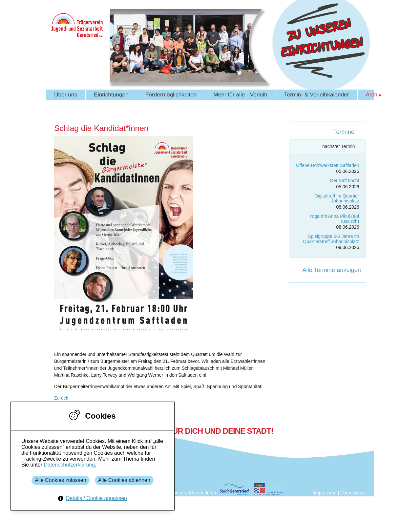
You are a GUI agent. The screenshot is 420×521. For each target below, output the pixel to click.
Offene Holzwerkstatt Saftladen (328, 165)
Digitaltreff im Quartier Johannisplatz (337, 198)
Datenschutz (353, 493)
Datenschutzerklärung (69, 465)
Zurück (61, 398)
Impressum (325, 493)
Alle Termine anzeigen (332, 270)
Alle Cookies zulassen (61, 480)
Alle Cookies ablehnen (124, 480)
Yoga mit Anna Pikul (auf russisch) (334, 219)
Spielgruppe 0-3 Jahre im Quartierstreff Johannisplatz (331, 239)
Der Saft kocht (345, 180)
